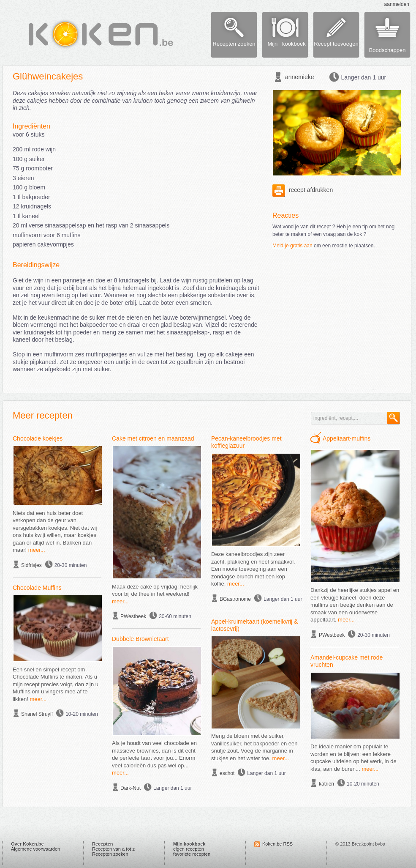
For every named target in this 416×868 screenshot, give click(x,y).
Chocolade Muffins (37, 588)
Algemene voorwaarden (35, 849)
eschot (227, 773)
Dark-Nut (131, 788)
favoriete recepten (192, 854)
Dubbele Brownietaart (140, 639)
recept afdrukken (303, 190)
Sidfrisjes (31, 565)
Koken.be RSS (277, 844)
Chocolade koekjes (38, 438)
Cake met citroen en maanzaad (153, 438)
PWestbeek (133, 616)
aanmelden (397, 4)
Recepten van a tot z (113, 849)
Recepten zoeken (110, 854)
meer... (37, 550)
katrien (326, 784)
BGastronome (235, 599)
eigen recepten (189, 849)
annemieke (300, 77)
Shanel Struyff (37, 714)
